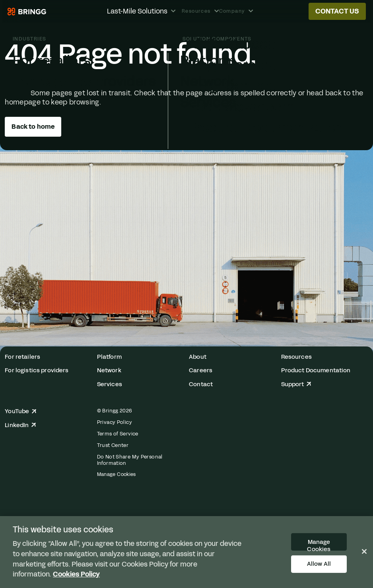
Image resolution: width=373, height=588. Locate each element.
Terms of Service (118, 434)
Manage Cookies (117, 474)
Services (110, 384)
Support (296, 384)
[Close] (364, 551)
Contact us (337, 11)
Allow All (319, 564)
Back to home (33, 127)
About (198, 357)
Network (109, 370)
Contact (201, 384)
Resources (296, 357)
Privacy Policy (115, 422)
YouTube (20, 411)
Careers (201, 370)
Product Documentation (316, 370)
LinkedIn (20, 425)
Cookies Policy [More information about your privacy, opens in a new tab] (76, 574)
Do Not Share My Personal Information (130, 460)
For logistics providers (37, 370)
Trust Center (113, 445)
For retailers (22, 357)
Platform (109, 357)
